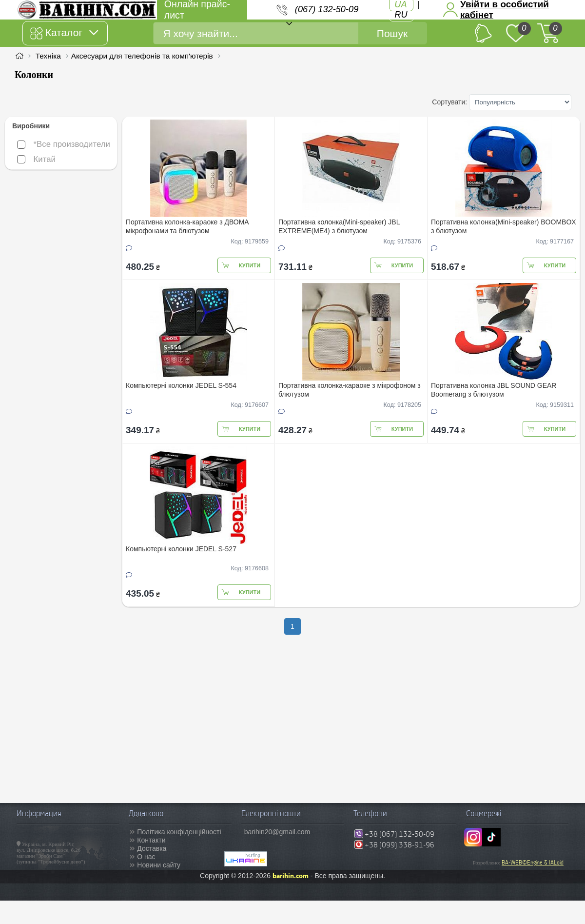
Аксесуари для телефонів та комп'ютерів (142, 56)
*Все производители (64, 144)
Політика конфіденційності (179, 832)
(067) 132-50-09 (327, 9)
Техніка (48, 56)
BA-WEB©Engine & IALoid (533, 863)
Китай (36, 159)
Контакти (151, 840)
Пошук (392, 33)
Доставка (152, 848)
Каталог (64, 33)
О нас (146, 857)
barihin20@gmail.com (277, 832)
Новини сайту (159, 865)
